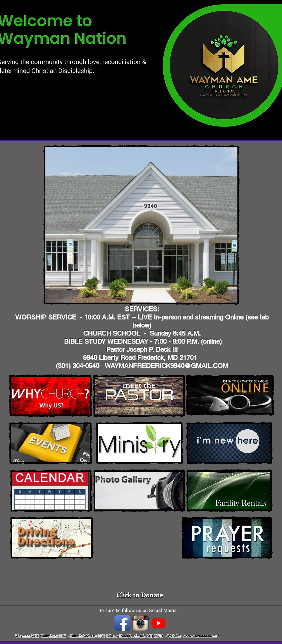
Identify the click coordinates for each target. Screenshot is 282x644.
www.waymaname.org (201, 636)
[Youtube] (159, 623)
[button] (141, 225)
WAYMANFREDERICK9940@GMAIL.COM (166, 366)
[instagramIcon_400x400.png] (140, 623)
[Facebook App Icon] (122, 623)
